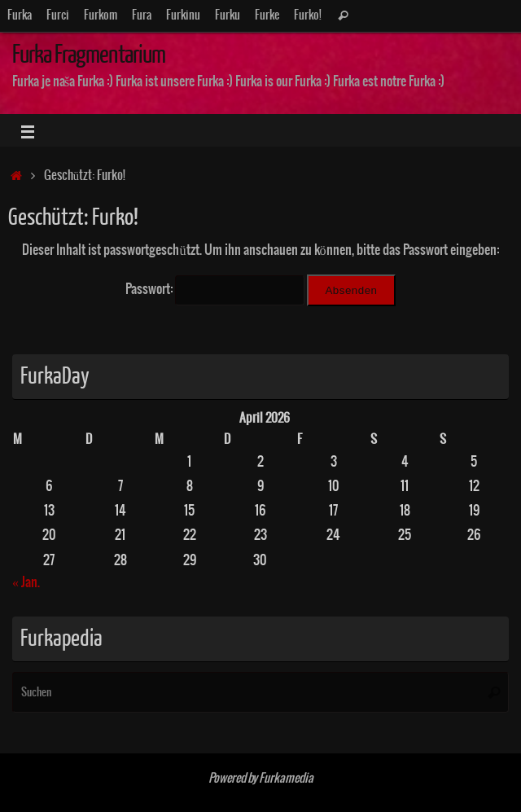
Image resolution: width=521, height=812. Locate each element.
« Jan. (26, 582)
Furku (228, 15)
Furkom (101, 15)
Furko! (308, 15)
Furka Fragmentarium (89, 55)
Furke (267, 15)
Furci (58, 15)
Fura (142, 15)
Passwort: (215, 289)
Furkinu (183, 15)
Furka (20, 15)
